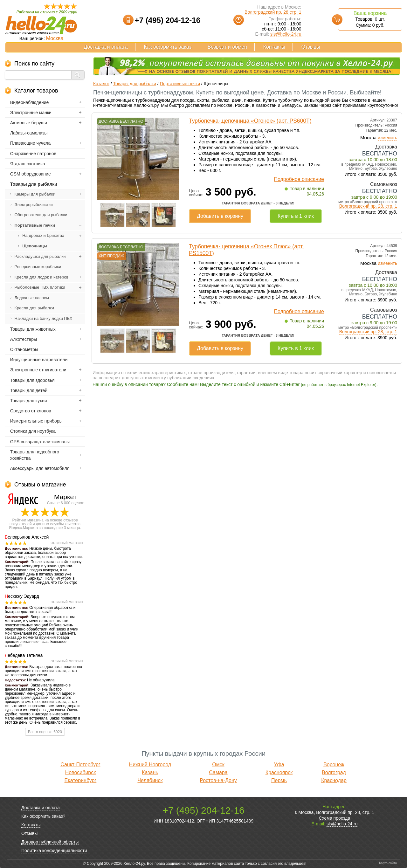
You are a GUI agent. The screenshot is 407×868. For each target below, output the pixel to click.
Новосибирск (81, 772)
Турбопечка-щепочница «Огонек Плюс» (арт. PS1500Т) (246, 250)
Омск (218, 765)
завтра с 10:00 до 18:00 (373, 160)
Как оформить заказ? (43, 816)
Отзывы (311, 47)
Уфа (279, 765)
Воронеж (334, 765)
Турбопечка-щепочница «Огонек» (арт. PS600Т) (250, 121)
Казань (150, 772)
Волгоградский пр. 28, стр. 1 (368, 206)
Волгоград (334, 772)
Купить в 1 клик (296, 216)
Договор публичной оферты (50, 842)
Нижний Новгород (150, 765)
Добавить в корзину (220, 216)
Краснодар (334, 780)
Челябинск (150, 780)
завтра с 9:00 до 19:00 (374, 197)
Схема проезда (335, 818)
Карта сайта (388, 863)
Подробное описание (299, 179)
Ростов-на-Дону (218, 780)
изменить (387, 138)
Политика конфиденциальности (54, 851)
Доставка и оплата (106, 47)
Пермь (279, 780)
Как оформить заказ (168, 47)
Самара (218, 772)
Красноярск (279, 772)
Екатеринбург (81, 780)
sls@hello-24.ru (286, 34)
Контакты (274, 47)
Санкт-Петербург (80, 765)
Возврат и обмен (227, 47)
